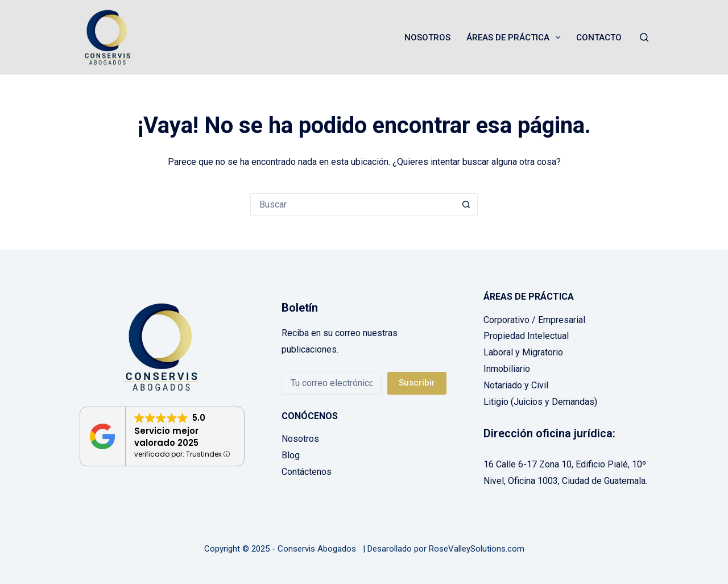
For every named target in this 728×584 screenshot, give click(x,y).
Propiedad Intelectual (526, 336)
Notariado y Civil (516, 385)
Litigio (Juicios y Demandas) (540, 402)
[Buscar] (644, 37)
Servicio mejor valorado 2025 (166, 437)
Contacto (599, 38)
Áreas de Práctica (516, 38)
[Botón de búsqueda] (466, 205)
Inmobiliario (507, 369)
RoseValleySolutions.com (477, 549)
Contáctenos (307, 472)
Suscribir (417, 383)
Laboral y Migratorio (523, 352)
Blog (291, 455)
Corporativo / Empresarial (534, 320)
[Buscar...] (353, 205)
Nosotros (427, 38)
